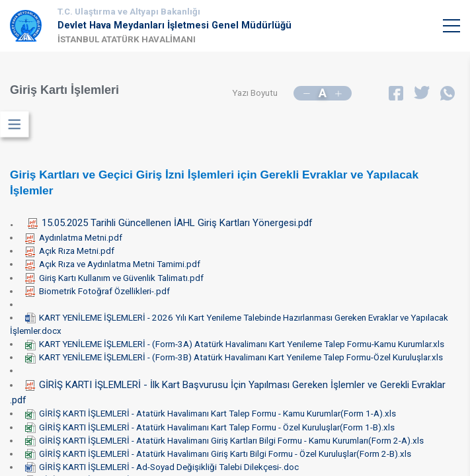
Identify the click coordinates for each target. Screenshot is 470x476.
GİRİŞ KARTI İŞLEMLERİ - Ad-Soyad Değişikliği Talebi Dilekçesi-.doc (162, 467)
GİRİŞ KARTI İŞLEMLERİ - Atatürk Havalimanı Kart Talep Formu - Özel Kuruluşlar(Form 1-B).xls (210, 427)
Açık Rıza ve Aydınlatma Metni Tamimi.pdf (113, 264)
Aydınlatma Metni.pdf (74, 238)
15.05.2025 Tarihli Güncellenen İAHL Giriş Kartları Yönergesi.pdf (170, 223)
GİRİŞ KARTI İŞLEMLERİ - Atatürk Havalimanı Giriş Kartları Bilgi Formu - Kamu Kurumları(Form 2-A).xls (224, 441)
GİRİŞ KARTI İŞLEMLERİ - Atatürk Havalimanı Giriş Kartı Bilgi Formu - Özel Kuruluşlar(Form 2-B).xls (218, 454)
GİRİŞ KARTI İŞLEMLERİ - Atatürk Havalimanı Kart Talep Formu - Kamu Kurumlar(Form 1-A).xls (211, 414)
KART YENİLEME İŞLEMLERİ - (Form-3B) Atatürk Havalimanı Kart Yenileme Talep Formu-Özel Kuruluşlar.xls (234, 357)
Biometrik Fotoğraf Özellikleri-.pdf (98, 291)
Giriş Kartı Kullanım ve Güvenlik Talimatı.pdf (114, 278)
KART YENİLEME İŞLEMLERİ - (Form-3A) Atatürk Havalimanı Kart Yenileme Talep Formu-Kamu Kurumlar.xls (235, 344)
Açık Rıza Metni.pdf (70, 251)
